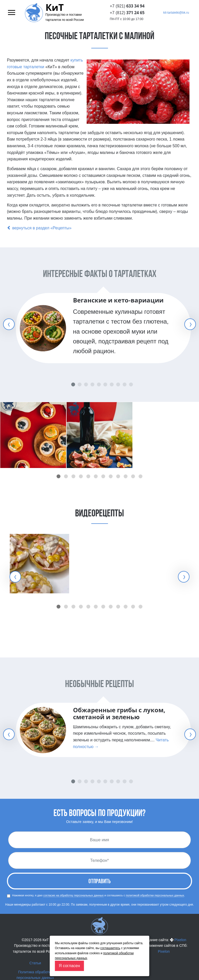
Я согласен (70, 966)
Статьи (35, 963)
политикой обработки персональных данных (155, 895)
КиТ (55, 7)
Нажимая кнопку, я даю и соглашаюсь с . (96, 896)
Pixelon (180, 940)
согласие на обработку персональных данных (74, 895)
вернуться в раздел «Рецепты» (39, 228)
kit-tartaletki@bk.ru (176, 13)
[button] (58, 476)
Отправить (99, 882)
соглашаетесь (110, 948)
